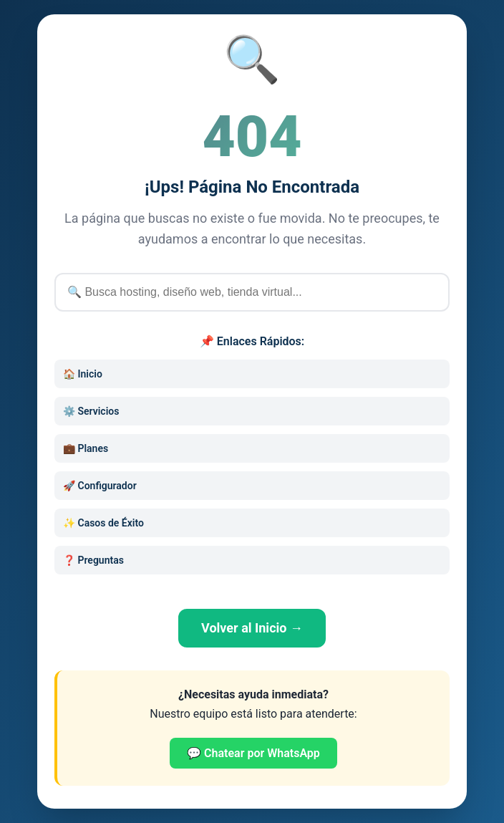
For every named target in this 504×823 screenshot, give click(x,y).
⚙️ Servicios (91, 411)
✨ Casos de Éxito (103, 523)
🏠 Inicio (83, 374)
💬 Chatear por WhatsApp (253, 753)
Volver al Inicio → (252, 628)
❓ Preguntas (93, 560)
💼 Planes (86, 448)
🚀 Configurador (100, 486)
